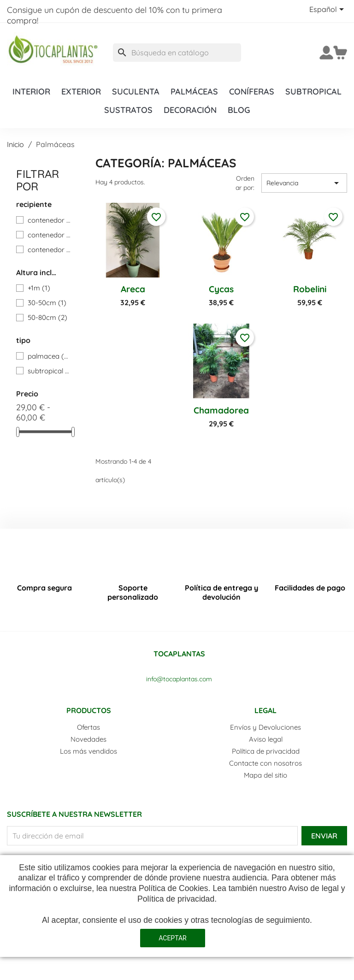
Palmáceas (194, 91)
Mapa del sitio (265, 775)
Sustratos (128, 110)
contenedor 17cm (49, 220)
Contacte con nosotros (265, 763)
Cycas (221, 289)
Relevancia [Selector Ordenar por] (304, 183)
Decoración (190, 110)
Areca (133, 289)
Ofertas (88, 727)
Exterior (81, 91)
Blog (239, 110)
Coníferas (252, 91)
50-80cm (47, 317)
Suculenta (136, 91)
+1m (39, 288)
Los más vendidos (88, 751)
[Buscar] (177, 53)
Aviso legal (266, 739)
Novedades (88, 739)
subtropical (49, 371)
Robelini (310, 289)
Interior (31, 91)
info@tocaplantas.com (179, 679)
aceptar (173, 938)
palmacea (49, 356)
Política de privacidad (266, 751)
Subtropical (313, 91)
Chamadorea (221, 410)
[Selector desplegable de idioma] (328, 10)
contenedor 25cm (49, 250)
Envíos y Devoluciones (265, 727)
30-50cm (47, 303)
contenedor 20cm (49, 235)
